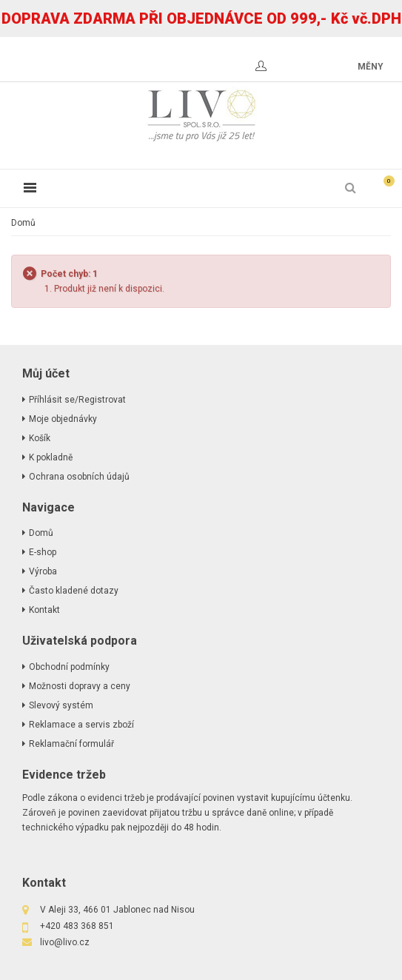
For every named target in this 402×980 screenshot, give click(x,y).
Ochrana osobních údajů (79, 477)
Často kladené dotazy (74, 591)
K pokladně (51, 457)
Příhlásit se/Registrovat (77, 400)
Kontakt (44, 610)
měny (371, 67)
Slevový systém (61, 705)
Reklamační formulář (71, 744)
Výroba (43, 571)
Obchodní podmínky (69, 667)
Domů (23, 223)
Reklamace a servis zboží (81, 725)
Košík (40, 438)
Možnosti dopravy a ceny (80, 686)
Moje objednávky (63, 419)
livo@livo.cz (65, 942)
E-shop (43, 552)
